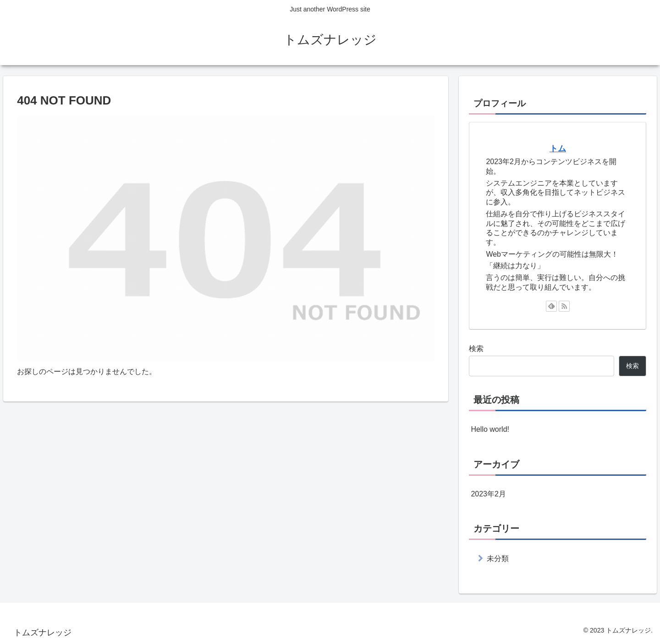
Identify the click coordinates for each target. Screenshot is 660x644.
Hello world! (490, 429)
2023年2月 (488, 494)
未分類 (498, 559)
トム (558, 149)
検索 (476, 349)
